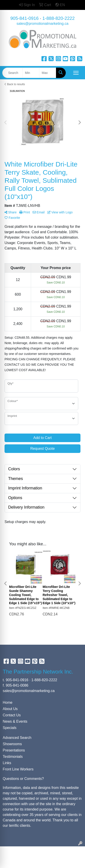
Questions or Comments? (23, 779)
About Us (10, 709)
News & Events (15, 721)
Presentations (14, 750)
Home (8, 702)
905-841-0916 (25, 18)
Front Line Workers (18, 769)
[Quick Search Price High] (48, 73)
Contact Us (12, 715)
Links (7, 763)
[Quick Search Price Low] (31, 73)
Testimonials (13, 757)
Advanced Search (17, 738)
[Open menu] (76, 73)
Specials (10, 728)
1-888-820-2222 (58, 18)
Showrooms (12, 744)
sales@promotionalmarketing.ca (42, 24)
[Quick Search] (12, 73)
